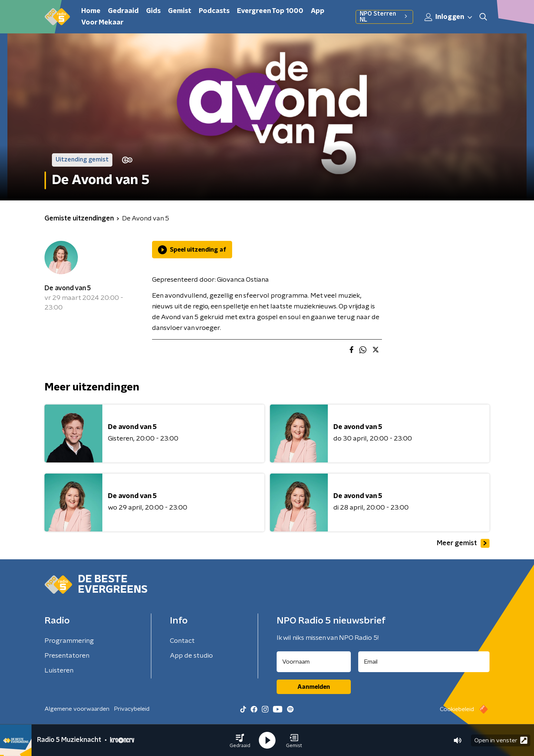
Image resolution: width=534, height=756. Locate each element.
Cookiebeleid (457, 709)
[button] (240, 740)
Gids (153, 11)
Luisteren (59, 671)
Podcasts (214, 11)
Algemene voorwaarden (77, 709)
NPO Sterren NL (384, 17)
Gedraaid (123, 11)
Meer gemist (463, 543)
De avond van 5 (68, 288)
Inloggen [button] (449, 17)
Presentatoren (67, 656)
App (318, 11)
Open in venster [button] (501, 740)
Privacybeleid (132, 709)
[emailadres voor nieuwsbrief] (424, 662)
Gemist (180, 11)
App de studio (191, 656)
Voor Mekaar (102, 23)
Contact (182, 641)
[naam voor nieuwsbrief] (314, 662)
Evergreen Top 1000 (270, 11)
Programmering (69, 641)
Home (91, 11)
